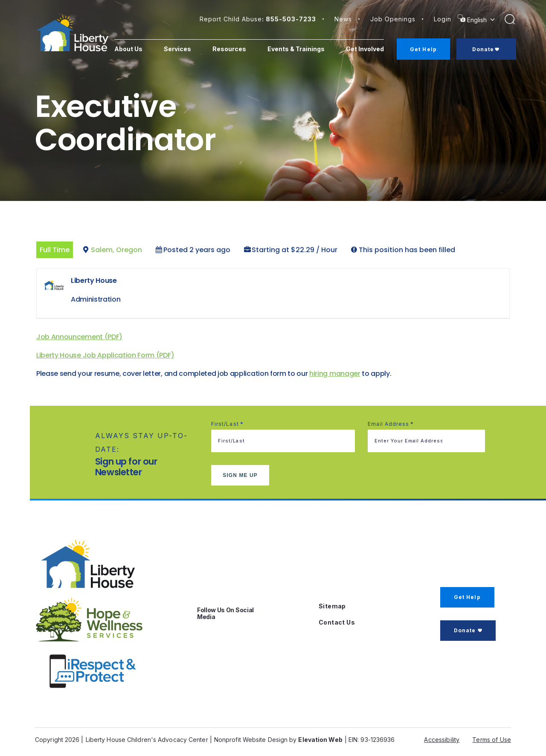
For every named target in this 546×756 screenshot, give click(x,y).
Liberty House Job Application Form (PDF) (105, 355)
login (443, 19)
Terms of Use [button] (492, 740)
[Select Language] (482, 20)
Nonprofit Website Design (251, 740)
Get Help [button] (467, 597)
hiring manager (335, 374)
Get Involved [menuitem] (363, 52)
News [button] (343, 19)
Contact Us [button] (337, 622)
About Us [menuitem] (134, 52)
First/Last (227, 424)
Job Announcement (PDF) (79, 337)
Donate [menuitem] (488, 49)
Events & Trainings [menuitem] (290, 52)
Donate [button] (465, 630)
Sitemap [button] (332, 606)
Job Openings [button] (393, 19)
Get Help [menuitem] (426, 49)
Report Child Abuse (258, 19)
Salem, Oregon (116, 250)
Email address (391, 424)
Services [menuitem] (186, 49)
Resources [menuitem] (238, 49)
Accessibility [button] (442, 740)
